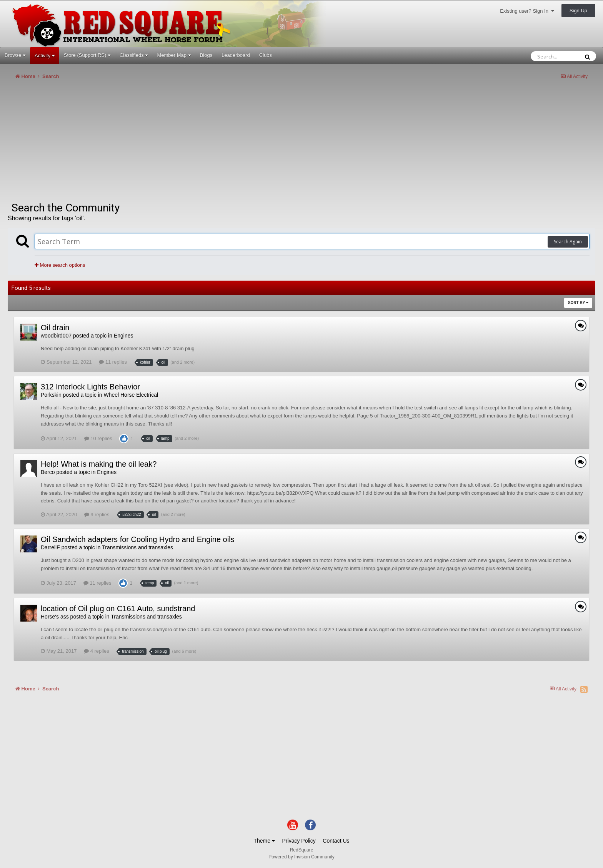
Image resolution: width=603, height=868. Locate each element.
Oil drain (55, 328)
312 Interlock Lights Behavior (90, 387)
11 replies (113, 362)
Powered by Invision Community (301, 857)
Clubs (266, 55)
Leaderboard (236, 55)
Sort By (578, 303)
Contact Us (336, 841)
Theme (264, 841)
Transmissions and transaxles (137, 547)
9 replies (97, 515)
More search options (60, 265)
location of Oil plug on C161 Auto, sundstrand (118, 609)
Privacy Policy (299, 841)
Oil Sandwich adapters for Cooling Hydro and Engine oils (138, 539)
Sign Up (578, 11)
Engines (124, 336)
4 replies (97, 651)
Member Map (174, 55)
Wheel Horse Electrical (131, 395)
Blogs (206, 55)
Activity (45, 56)
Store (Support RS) (87, 55)
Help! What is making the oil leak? (99, 464)
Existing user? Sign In (527, 11)
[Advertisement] (148, 144)
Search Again (568, 242)
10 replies (98, 438)
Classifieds (134, 55)
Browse (15, 55)
